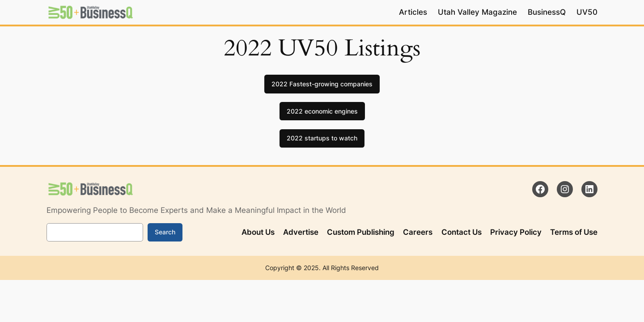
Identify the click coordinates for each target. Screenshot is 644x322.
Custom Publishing (361, 232)
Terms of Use (574, 232)
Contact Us (462, 232)
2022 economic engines (322, 111)
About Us (258, 232)
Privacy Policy (516, 232)
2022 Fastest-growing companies (322, 84)
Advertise (301, 232)
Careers (418, 232)
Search (165, 232)
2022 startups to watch (322, 138)
